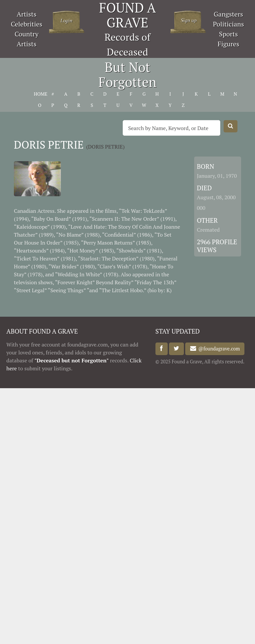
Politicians (229, 24)
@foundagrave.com (218, 349)
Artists (27, 14)
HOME (40, 94)
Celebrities (27, 24)
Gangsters (228, 14)
